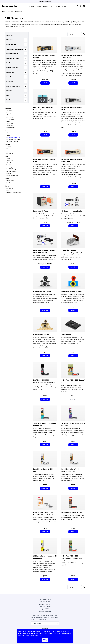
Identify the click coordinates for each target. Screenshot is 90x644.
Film (52, 7)
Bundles (9, 183)
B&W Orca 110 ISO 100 (41, 380)
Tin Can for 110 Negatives (70, 250)
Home (4, 12)
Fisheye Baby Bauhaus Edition (72, 291)
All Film (8, 158)
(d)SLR (8, 135)
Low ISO (9, 173)
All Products (10, 153)
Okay (45, 640)
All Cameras (10, 111)
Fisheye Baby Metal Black (42, 291)
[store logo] (10, 6)
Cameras (31, 7)
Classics (9, 115)
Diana (8, 121)
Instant (46, 7)
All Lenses (9, 133)
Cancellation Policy (45, 606)
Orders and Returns (45, 611)
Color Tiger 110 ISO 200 (70, 556)
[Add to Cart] (45, 83)
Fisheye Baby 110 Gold (41, 335)
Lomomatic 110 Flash (40, 211)
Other (64, 7)
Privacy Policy (45, 602)
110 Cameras (10, 119)
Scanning (9, 167)
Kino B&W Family (11, 169)
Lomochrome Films (12, 171)
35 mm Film (10, 161)
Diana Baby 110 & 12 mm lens (43, 107)
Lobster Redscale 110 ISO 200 (72, 512)
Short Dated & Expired (13, 175)
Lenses (38, 7)
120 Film (9, 163)
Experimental (10, 117)
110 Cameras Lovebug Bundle (72, 211)
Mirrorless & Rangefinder (13, 137)
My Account (45, 609)
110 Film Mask (66, 335)
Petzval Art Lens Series (13, 139)
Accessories (10, 126)
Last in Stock (10, 181)
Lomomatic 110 (11, 128)
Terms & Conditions (45, 599)
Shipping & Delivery (45, 604)
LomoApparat (10, 113)
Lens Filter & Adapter (12, 141)
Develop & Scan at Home (14, 192)
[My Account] (81, 6)
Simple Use (10, 123)
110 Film (9, 165)
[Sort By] (75, 34)
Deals (58, 7)
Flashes (9, 190)
